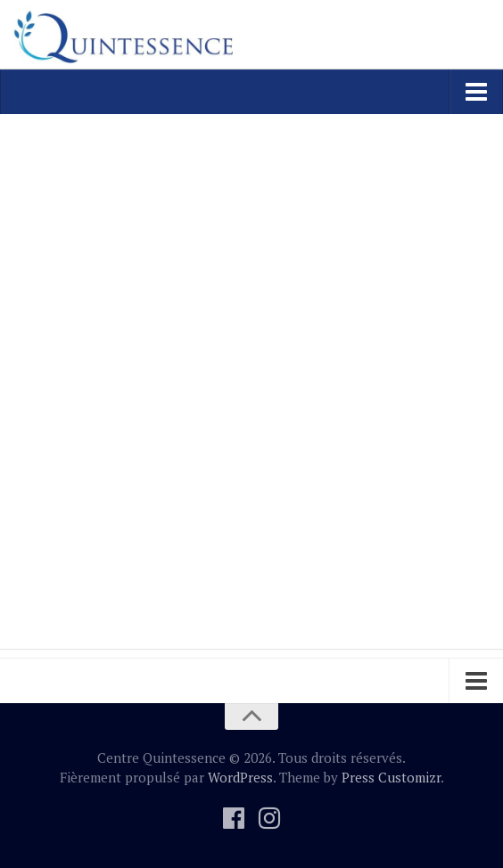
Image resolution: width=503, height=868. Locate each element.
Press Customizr (391, 777)
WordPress (240, 777)
